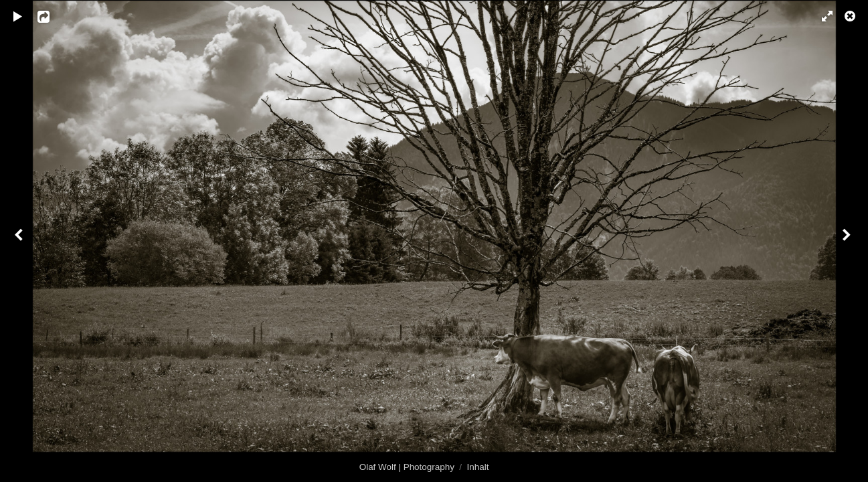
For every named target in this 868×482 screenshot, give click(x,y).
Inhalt (478, 467)
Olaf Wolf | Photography (407, 467)
